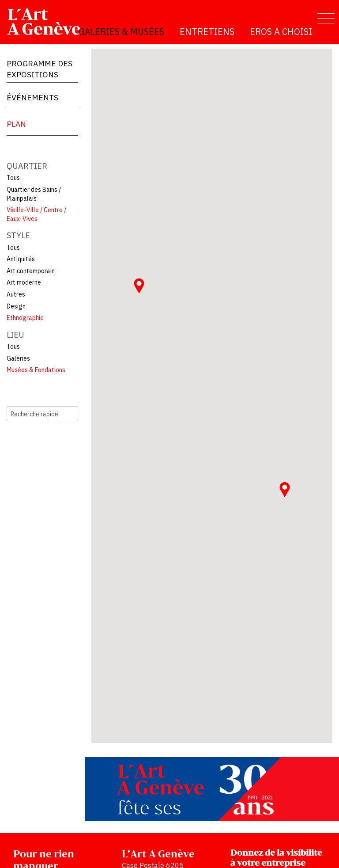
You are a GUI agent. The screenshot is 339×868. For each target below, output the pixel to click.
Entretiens (207, 32)
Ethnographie (25, 318)
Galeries (18, 358)
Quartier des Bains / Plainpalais (34, 194)
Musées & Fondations (36, 370)
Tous (13, 178)
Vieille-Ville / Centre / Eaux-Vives (36, 214)
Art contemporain (31, 271)
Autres (16, 294)
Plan (16, 124)
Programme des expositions (40, 69)
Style (18, 235)
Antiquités (21, 259)
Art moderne (24, 282)
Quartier (27, 166)
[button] (285, 490)
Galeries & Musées (121, 32)
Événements (32, 97)
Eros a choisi (281, 32)
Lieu (15, 335)
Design (16, 306)
